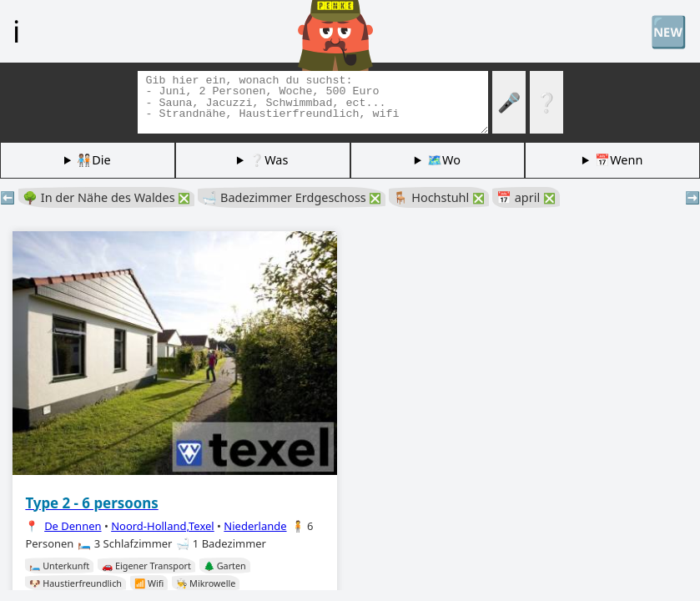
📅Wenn (619, 160)
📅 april (526, 197)
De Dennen (73, 526)
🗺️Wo (444, 160)
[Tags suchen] (313, 102)
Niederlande (255, 526)
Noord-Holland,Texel (163, 526)
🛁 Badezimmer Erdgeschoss (292, 197)
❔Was (269, 160)
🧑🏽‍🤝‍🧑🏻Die (93, 160)
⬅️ (8, 197)
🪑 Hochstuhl (439, 197)
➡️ (692, 197)
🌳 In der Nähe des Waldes (106, 197)
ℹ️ (16, 31)
